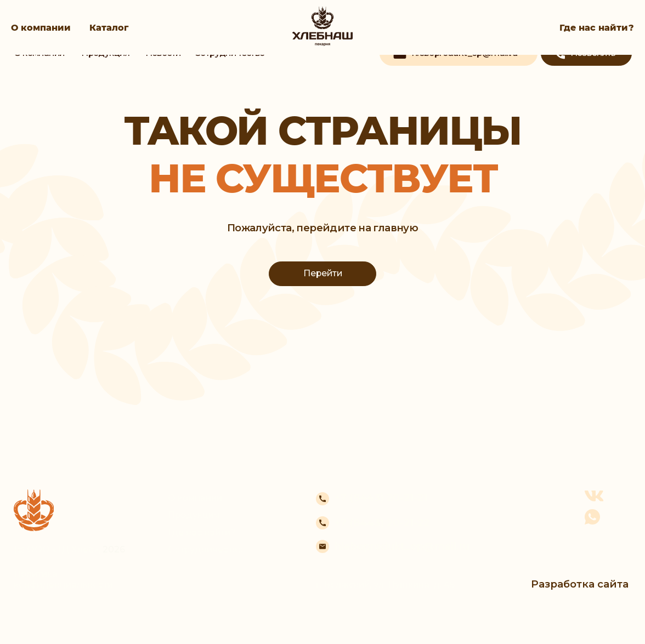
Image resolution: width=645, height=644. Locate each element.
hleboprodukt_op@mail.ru (402, 546)
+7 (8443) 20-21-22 (382, 523)
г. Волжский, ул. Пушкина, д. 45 (385, 585)
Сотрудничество (205, 549)
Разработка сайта (580, 584)
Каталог (109, 28)
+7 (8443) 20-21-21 (381, 497)
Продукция (194, 515)
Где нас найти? (597, 28)
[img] (322, 58)
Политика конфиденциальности (63, 580)
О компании (41, 28)
